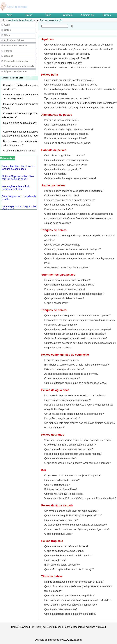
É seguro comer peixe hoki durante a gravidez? (70, 200)
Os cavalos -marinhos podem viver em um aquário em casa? (77, 68)
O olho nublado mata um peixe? (62, 196)
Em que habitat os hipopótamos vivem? (66, 165)
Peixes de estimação (51, 20)
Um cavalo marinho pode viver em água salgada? (71, 511)
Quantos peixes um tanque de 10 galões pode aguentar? (75, 334)
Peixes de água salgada (57, 505)
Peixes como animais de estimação (65, 355)
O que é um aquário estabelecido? (63, 63)
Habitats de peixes (54, 150)
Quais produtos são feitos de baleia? (64, 298)
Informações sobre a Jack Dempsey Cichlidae (16, 188)
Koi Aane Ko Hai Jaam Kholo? (61, 489)
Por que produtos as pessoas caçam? (65, 289)
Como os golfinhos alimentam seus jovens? (68, 143)
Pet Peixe (36, 627)
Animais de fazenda (15, 46)
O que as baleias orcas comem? (62, 360)
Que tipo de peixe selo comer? (61, 609)
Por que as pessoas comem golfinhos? (65, 138)
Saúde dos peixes (53, 185)
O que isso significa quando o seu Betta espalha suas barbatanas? (80, 103)
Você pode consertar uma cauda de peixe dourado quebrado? (78, 440)
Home (14, 627)
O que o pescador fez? (57, 303)
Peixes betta (50, 75)
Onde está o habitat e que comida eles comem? (70, 178)
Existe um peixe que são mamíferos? (64, 369)
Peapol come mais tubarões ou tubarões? (67, 134)
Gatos (29, 15)
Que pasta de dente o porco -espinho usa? (67, 400)
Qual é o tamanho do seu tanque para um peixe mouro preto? (78, 329)
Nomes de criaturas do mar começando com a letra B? (74, 582)
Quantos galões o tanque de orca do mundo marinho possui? (77, 316)
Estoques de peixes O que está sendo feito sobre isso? (74, 294)
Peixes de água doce (55, 390)
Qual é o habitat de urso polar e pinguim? (67, 160)
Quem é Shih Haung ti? (57, 485)
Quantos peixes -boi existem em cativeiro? (67, 54)
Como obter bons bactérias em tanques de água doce (18, 168)
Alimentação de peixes (57, 115)
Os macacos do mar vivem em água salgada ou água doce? (77, 529)
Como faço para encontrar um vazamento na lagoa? (73, 249)
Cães (48, 15)
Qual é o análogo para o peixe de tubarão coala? (71, 85)
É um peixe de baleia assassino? (62, 565)
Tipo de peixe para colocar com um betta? (67, 98)
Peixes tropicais (52, 541)
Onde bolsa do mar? (55, 560)
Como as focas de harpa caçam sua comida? (69, 129)
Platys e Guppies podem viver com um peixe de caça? (18, 178)
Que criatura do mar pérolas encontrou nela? (69, 449)
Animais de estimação (21, 20)
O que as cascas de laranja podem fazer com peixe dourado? (78, 463)
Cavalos (9, 56)
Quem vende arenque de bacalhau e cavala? (69, 80)
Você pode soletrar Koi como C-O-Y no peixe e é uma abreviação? (80, 498)
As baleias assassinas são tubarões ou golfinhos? (71, 374)
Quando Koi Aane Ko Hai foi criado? (64, 494)
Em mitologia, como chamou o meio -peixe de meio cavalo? (77, 365)
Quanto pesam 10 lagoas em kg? (62, 245)
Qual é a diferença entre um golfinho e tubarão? (70, 614)
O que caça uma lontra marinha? (62, 378)
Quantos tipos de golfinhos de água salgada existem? (73, 516)
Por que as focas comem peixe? (62, 120)
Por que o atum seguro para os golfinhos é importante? (74, 191)
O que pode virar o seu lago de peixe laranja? (69, 254)
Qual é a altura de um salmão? (20, 123)
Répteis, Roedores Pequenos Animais (84, 627)
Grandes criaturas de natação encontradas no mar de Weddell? (79, 49)
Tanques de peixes (54, 230)
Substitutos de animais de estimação (19, 67)
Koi (44, 470)
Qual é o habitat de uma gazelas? (63, 169)
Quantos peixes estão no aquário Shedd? (67, 58)
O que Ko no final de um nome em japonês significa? (73, 476)
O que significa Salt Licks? (59, 534)
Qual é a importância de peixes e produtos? (68, 205)
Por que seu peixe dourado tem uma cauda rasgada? (73, 454)
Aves (9, 15)
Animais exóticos (14, 40)
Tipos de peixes (52, 576)
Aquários (47, 39)
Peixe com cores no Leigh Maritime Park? (67, 268)
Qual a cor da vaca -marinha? (60, 458)
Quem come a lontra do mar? (60, 125)
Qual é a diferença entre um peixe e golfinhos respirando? (76, 383)
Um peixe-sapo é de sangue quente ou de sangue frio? (74, 414)
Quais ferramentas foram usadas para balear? (69, 285)
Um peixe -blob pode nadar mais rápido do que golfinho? (75, 396)
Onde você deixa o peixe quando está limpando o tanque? (76, 338)
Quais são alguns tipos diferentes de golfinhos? (70, 596)
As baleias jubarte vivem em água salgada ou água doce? (76, 525)
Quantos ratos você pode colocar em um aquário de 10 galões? (79, 45)
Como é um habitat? (55, 174)
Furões (107, 15)
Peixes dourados (53, 435)
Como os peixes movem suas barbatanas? (67, 280)
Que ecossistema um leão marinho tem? (66, 546)
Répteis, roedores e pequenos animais (15, 72)
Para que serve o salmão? (59, 209)
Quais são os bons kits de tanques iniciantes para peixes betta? (79, 108)
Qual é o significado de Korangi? (62, 480)
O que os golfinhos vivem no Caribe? (64, 551)
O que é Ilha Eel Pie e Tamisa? (20, 151)
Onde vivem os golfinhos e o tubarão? (65, 156)
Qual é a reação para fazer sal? (61, 520)
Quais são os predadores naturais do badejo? (69, 569)
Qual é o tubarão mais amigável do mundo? (68, 556)
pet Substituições (52, 627)
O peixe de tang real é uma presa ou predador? (70, 445)
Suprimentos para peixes (58, 275)
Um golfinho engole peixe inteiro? (62, 418)
